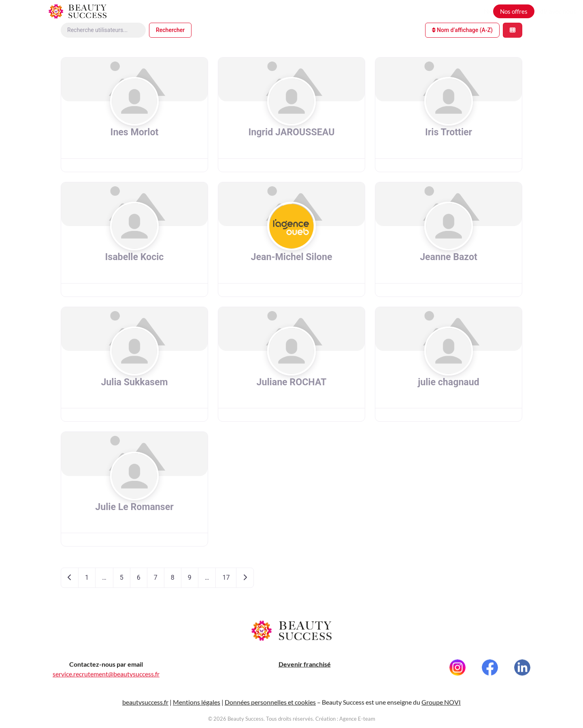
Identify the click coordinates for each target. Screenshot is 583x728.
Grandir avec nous (460, 11)
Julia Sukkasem (134, 382)
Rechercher (170, 30)
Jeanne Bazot (449, 257)
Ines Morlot (134, 132)
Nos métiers (410, 11)
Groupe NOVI (441, 707)
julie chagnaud (448, 382)
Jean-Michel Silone (291, 257)
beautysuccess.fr (145, 707)
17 (226, 577)
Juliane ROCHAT (291, 382)
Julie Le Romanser (134, 507)
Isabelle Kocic (134, 257)
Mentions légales (197, 707)
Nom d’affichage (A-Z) (462, 30)
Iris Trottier (449, 132)
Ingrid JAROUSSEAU (292, 132)
